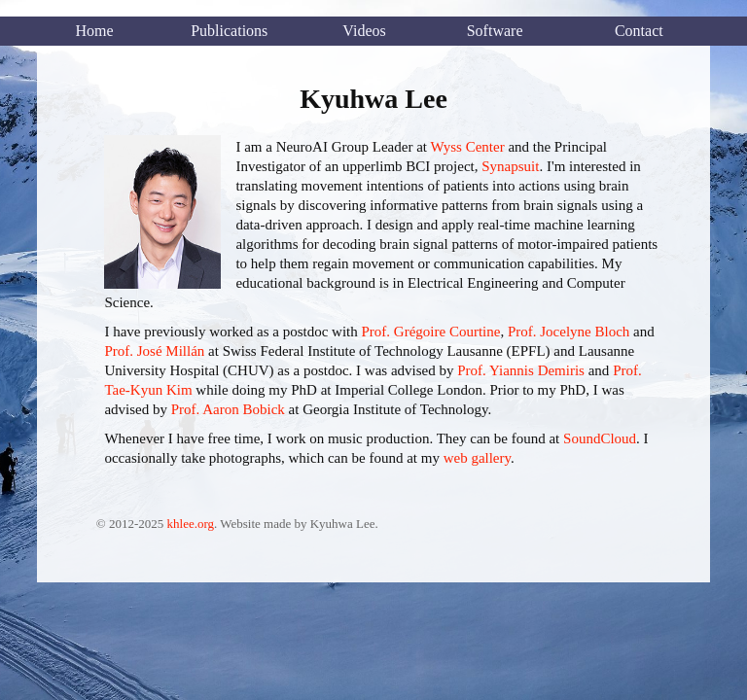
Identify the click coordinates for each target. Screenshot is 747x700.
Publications (229, 31)
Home (94, 31)
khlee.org (191, 524)
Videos (364, 31)
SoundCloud (600, 438)
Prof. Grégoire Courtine (431, 332)
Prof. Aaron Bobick (228, 409)
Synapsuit (510, 166)
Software (495, 31)
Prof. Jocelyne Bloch (569, 332)
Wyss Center (467, 147)
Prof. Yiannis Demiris (521, 370)
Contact (639, 31)
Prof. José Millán (154, 351)
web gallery (477, 458)
